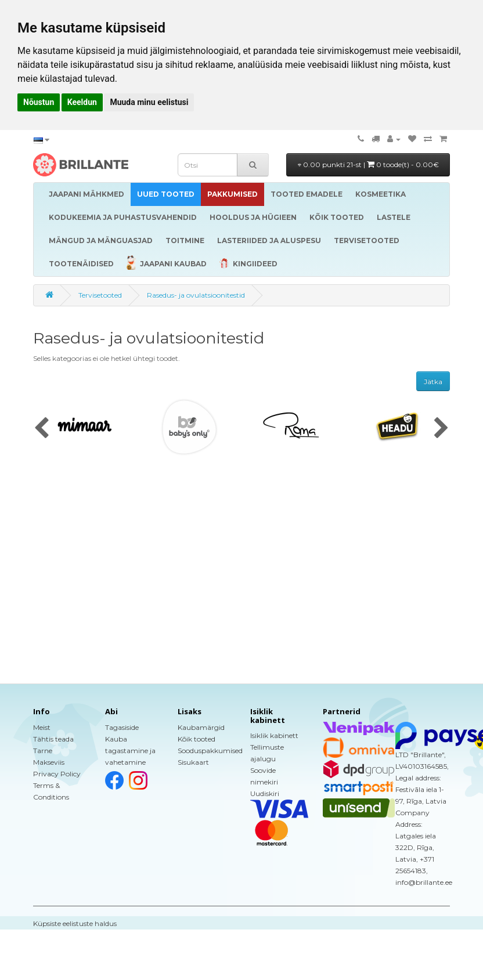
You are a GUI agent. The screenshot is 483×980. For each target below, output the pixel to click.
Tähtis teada (53, 739)
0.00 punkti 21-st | (368, 164)
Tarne (43, 751)
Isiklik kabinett (274, 735)
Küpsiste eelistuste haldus (75, 923)
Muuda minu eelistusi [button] (149, 102)
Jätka (433, 381)
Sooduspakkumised (210, 751)
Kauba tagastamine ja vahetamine (130, 751)
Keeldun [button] (82, 102)
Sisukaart (193, 762)
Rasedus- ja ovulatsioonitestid (196, 295)
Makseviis (49, 762)
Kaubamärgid (201, 727)
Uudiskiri (265, 793)
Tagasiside (122, 727)
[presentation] (42, 429)
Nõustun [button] (39, 102)
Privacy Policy (57, 774)
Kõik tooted (197, 739)
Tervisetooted (100, 295)
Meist (42, 727)
